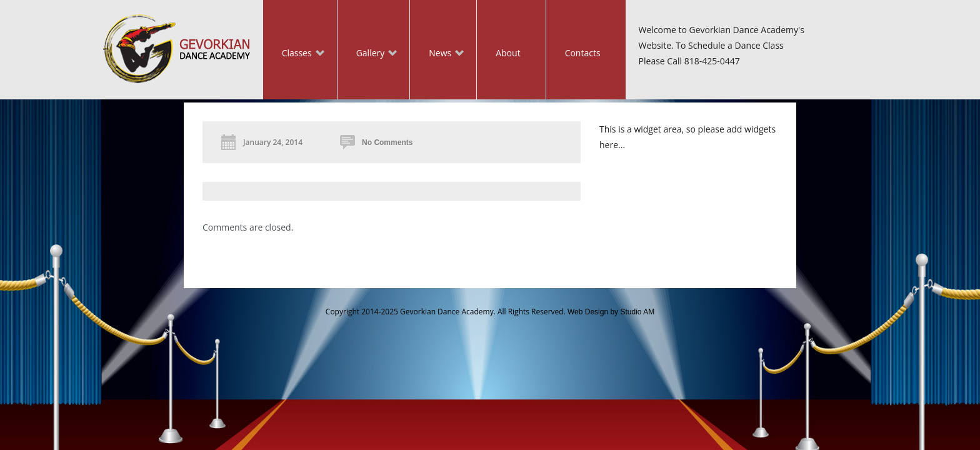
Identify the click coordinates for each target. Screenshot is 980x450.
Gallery (367, 54)
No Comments (387, 142)
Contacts (583, 53)
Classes (294, 54)
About (508, 53)
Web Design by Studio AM (611, 312)
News (437, 54)
